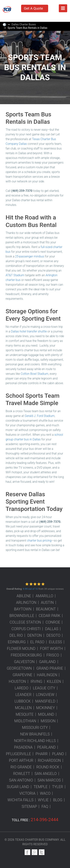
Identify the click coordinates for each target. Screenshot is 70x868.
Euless (55, 642)
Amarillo (44, 596)
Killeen (54, 681)
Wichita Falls (20, 800)
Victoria (27, 793)
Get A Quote (33, 8)
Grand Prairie (50, 668)
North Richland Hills (35, 741)
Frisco (53, 655)
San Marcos (49, 780)
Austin (47, 602)
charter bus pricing (39, 541)
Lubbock (23, 701)
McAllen (23, 708)
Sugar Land (18, 787)
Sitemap (29, 807)
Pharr (42, 754)
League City (44, 688)
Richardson (49, 760)
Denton (35, 635)
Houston (17, 681)
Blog (58, 800)
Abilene (24, 596)
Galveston (24, 662)
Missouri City (35, 728)
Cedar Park (49, 616)
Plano (58, 754)
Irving (36, 681)
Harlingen (47, 675)
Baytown (23, 609)
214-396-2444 (44, 820)
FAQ (45, 807)
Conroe (53, 622)
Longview (45, 695)
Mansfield (45, 701)
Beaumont (46, 609)
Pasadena (23, 747)
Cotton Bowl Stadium (35, 374)
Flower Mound (21, 649)
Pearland (46, 747)
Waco (45, 793)
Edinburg (17, 642)
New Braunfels (35, 734)
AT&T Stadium (15, 275)
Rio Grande (21, 767)
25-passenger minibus (30, 256)
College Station (25, 622)
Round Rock (48, 767)
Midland (46, 714)
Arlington (26, 602)
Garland (47, 662)
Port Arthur (21, 760)
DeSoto (53, 635)
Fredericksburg (26, 655)
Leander (24, 695)
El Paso (37, 642)
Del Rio (16, 635)
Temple (41, 787)
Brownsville (22, 616)
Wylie (43, 800)
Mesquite (25, 714)
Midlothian (25, 721)
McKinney (46, 708)
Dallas (52, 629)
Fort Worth (51, 649)
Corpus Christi (26, 629)
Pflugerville (18, 754)
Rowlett (21, 774)
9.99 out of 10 (30, 589)
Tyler (58, 787)
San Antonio (21, 780)
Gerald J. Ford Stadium (40, 416)
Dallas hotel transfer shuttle (29, 331)
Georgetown (19, 668)
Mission (48, 721)
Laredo (21, 688)
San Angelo (46, 774)
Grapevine (23, 675)
